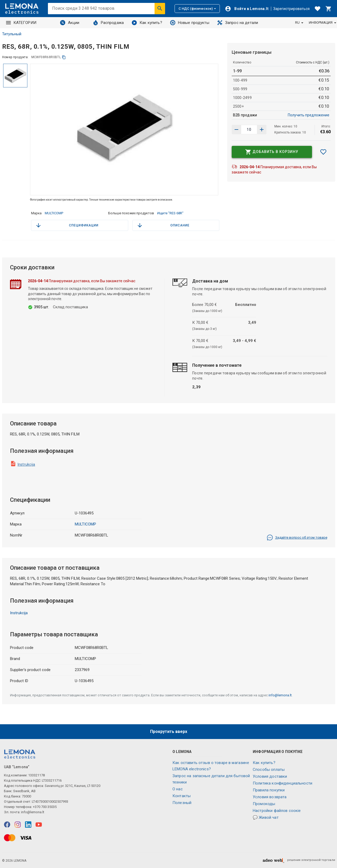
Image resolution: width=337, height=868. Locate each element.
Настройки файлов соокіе (277, 811)
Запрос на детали (238, 23)
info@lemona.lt (280, 695)
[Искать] (160, 8)
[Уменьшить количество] (262, 130)
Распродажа (108, 23)
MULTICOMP (54, 213)
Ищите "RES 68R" (170, 213)
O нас (178, 789)
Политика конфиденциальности (283, 783)
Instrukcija (26, 464)
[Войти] (247, 9)
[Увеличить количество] (236, 130)
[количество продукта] (249, 130)
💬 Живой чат (266, 817)
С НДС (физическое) (197, 9)
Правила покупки (269, 790)
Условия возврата (270, 797)
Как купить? (147, 23)
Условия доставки (270, 776)
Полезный (182, 803)
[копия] (64, 57)
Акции (70, 23)
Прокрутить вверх (169, 731)
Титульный (12, 34)
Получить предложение (309, 115)
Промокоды (264, 804)
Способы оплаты (269, 770)
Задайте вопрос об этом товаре (297, 538)
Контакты (182, 796)
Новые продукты (190, 23)
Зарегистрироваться (291, 9)
